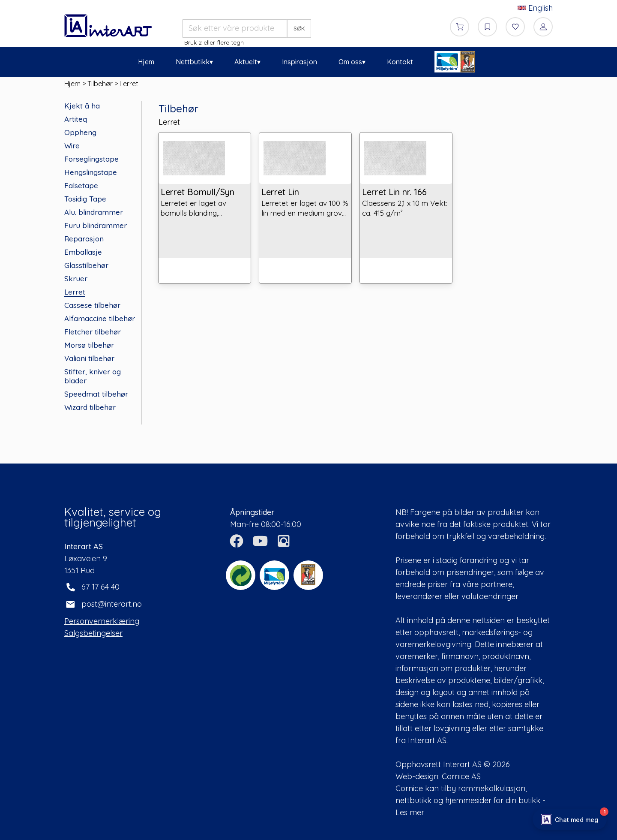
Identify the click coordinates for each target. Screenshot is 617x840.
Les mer (410, 812)
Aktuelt (246, 62)
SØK (299, 28)
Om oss (350, 62)
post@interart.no (112, 604)
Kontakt (400, 62)
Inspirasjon (300, 62)
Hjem (146, 62)
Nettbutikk (193, 62)
